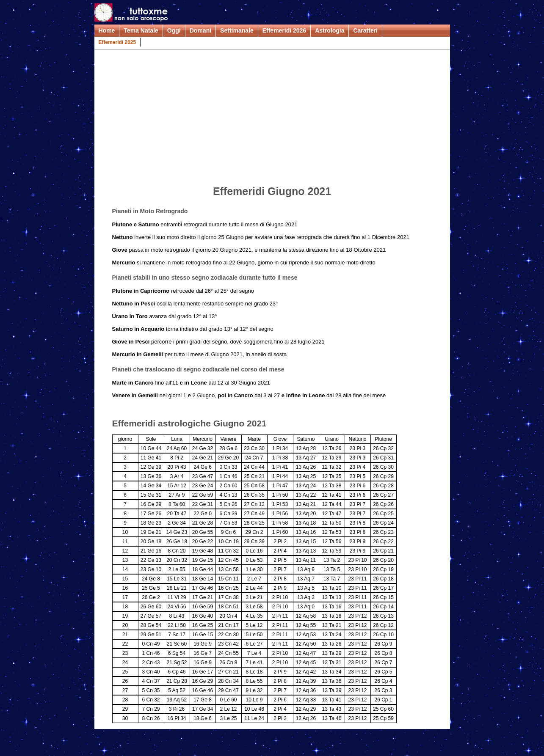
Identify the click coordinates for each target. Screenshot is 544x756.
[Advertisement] (272, 119)
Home (107, 30)
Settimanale (237, 30)
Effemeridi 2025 (117, 42)
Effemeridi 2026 (284, 30)
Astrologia (330, 30)
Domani (200, 30)
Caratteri (365, 30)
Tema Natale (141, 30)
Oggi (174, 30)
